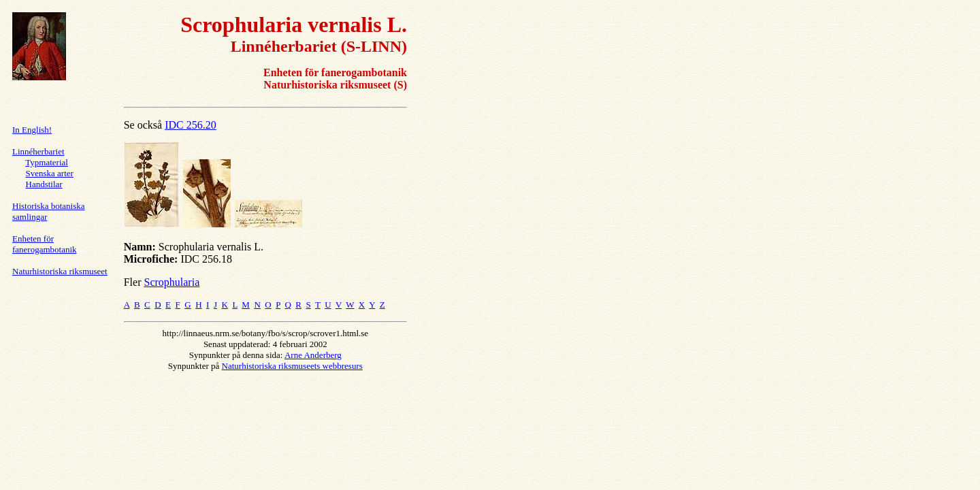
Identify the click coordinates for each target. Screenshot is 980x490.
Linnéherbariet (38, 151)
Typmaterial (47, 162)
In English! (32, 130)
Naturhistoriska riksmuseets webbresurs (292, 366)
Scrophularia (171, 282)
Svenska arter (50, 173)
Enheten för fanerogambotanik (45, 244)
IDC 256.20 (191, 125)
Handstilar (44, 184)
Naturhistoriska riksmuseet (60, 271)
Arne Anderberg (313, 355)
